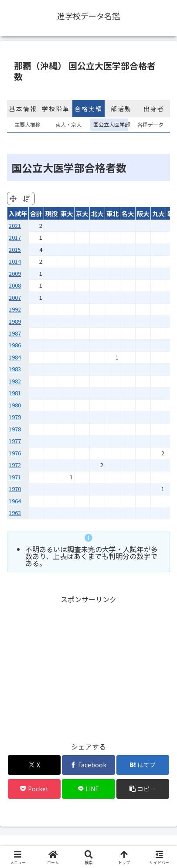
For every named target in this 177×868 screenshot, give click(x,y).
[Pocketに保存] (34, 789)
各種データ (150, 124)
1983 (15, 369)
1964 (15, 501)
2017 (15, 237)
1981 (15, 393)
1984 (15, 357)
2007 (15, 297)
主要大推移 (27, 124)
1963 (15, 513)
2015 (15, 249)
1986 (15, 345)
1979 (15, 417)
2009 (15, 273)
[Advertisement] (88, 667)
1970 (15, 489)
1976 (15, 453)
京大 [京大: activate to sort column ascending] (82, 213)
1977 (15, 441)
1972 (15, 465)
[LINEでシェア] (88, 789)
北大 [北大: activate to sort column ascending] (97, 213)
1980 (15, 405)
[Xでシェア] (34, 765)
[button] (143, 789)
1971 (15, 477)
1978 (15, 429)
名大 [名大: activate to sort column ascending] (128, 213)
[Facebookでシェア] (88, 765)
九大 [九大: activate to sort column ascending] (158, 213)
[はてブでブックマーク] (143, 765)
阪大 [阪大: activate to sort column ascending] (143, 213)
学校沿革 (56, 108)
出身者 (154, 108)
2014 (15, 261)
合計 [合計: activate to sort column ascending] (36, 213)
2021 (15, 225)
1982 (15, 381)
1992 (15, 309)
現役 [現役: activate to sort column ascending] (51, 213)
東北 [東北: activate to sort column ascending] (112, 213)
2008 (15, 285)
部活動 (121, 108)
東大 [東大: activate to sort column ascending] (67, 213)
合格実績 (88, 108)
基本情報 (23, 108)
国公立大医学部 (109, 124)
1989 (15, 321)
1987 (15, 333)
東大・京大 (68, 124)
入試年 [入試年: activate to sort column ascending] (18, 213)
